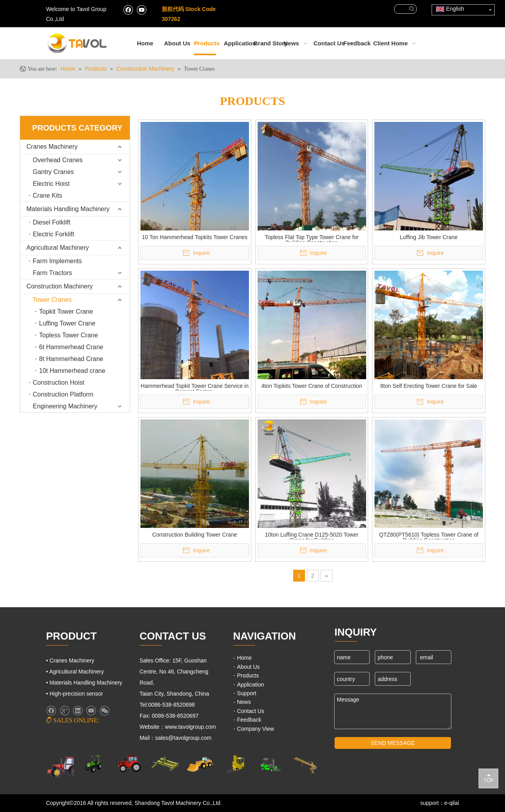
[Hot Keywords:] (412, 9)
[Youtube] (141, 9)
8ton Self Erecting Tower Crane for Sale (429, 386)
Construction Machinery (60, 286)
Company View (256, 729)
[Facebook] (128, 9)
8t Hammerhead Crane (71, 359)
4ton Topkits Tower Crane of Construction (312, 386)
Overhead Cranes (58, 160)
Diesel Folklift (51, 222)
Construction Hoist (59, 383)
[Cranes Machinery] (165, 764)
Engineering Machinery (65, 406)
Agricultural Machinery (58, 248)
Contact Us (251, 711)
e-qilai (452, 803)
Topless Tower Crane (68, 335)
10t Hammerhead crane (72, 371)
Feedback (249, 720)
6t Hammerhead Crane (71, 347)
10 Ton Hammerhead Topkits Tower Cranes (195, 237)
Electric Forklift (53, 234)
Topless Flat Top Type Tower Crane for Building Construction (312, 238)
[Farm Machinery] (64, 767)
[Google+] (65, 711)
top (488, 778)
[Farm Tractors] (130, 764)
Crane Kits (48, 196)
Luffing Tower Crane (67, 323)
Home (244, 658)
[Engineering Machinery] (200, 764)
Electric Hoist (51, 184)
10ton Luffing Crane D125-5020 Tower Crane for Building (312, 536)
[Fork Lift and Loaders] (270, 764)
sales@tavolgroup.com (184, 738)
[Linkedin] (78, 711)
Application (251, 685)
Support (247, 693)
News (244, 702)
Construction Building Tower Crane (195, 535)
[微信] (104, 711)
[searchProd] (401, 9)
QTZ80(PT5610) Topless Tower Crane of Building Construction (429, 536)
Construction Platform (63, 394)
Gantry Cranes (53, 172)
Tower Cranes (52, 300)
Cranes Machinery (52, 147)
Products (248, 675)
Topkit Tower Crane (66, 312)
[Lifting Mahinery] (235, 764)
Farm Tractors (52, 273)
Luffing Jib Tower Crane (429, 237)
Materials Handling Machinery (68, 209)
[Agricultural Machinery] (95, 764)
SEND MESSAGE (393, 743)
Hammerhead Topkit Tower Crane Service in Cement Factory (195, 387)
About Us (249, 667)
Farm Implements (57, 261)
